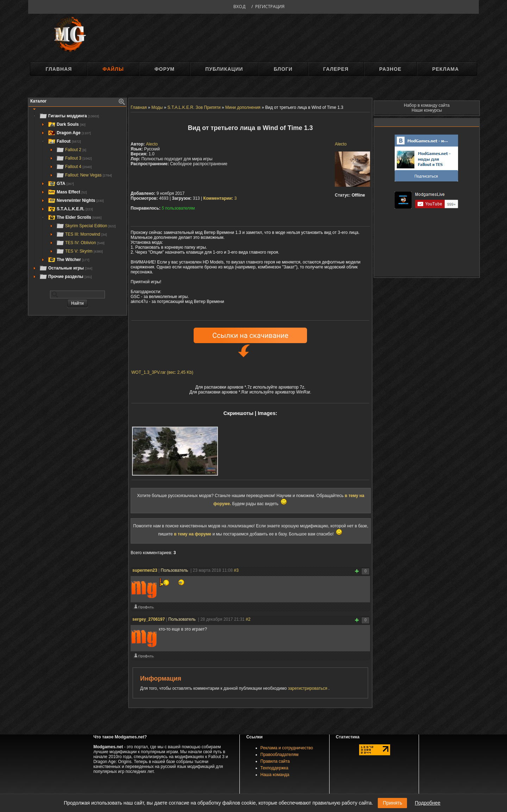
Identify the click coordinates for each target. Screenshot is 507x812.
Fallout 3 (74, 158)
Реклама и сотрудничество (287, 748)
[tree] (77, 196)
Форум (165, 69)
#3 (236, 570)
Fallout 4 (74, 167)
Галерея (336, 69)
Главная (59, 69)
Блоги (283, 69)
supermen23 (145, 570)
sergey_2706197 (149, 619)
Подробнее (428, 803)
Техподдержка (275, 768)
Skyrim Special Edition (86, 226)
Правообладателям (280, 755)
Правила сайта (275, 761)
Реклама (445, 69)
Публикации (224, 69)
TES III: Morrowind (81, 234)
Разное (390, 69)
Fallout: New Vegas (84, 175)
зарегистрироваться (308, 688)
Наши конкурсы (427, 110)
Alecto (341, 144)
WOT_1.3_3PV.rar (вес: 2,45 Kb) (162, 372)
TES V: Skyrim (79, 251)
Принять (392, 803)
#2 (248, 619)
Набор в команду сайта (427, 105)
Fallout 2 (71, 150)
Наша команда (275, 775)
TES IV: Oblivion (80, 243)
